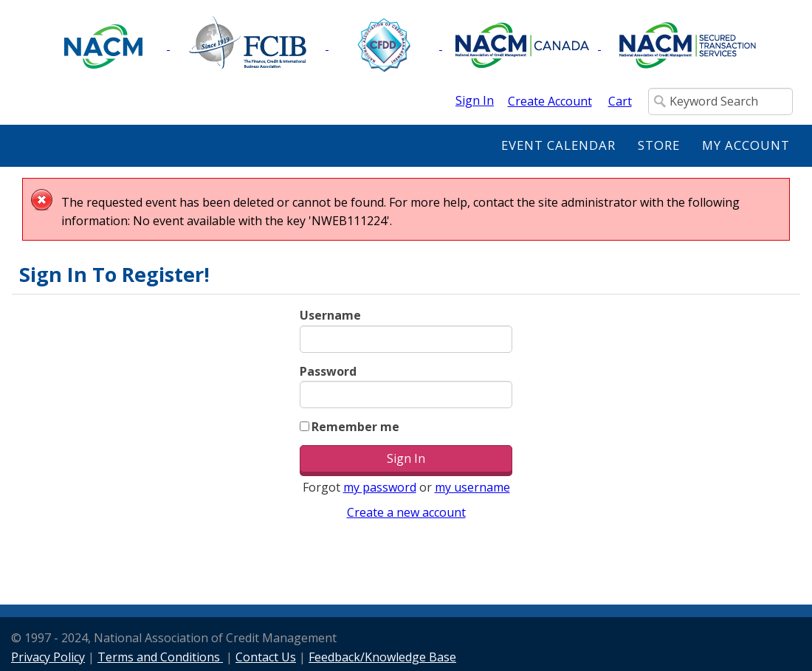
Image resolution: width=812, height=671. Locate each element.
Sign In (475, 100)
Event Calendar (558, 145)
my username (472, 487)
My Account (746, 145)
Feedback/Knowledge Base (382, 657)
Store (659, 145)
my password (380, 487)
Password (328, 371)
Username (330, 315)
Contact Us (266, 657)
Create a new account (406, 512)
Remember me (355, 427)
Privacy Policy (48, 657)
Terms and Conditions (160, 657)
